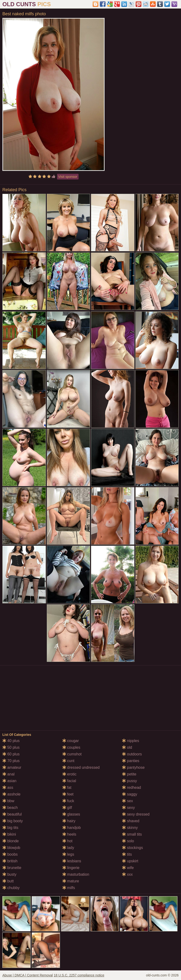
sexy (128, 808)
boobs (10, 854)
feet (68, 794)
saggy (130, 794)
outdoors (132, 754)
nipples (130, 741)
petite (129, 774)
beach (10, 808)
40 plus (11, 741)
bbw (8, 801)
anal (8, 774)
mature (71, 881)
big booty (13, 821)
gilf (67, 808)
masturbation (76, 874)
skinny (130, 828)
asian (9, 781)
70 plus (11, 761)
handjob (72, 828)
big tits (10, 828)
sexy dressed (136, 814)
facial (69, 781)
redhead (131, 788)
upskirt (130, 861)
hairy (69, 821)
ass (8, 788)
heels (69, 834)
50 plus (11, 747)
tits (127, 854)
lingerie (71, 868)
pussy (129, 781)
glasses (71, 814)
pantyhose (133, 767)
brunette (12, 868)
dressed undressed (81, 767)
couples (71, 747)
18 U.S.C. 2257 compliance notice (79, 975)
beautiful (12, 814)
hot (67, 841)
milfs (69, 888)
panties (131, 761)
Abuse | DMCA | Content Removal (28, 975)
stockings (132, 848)
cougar (71, 741)
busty (9, 874)
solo (128, 841)
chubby (11, 888)
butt (8, 881)
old (127, 747)
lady (68, 848)
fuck (68, 801)
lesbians (72, 861)
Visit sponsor (68, 177)
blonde (11, 841)
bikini (9, 834)
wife (128, 868)
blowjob (11, 848)
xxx (127, 874)
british (10, 861)
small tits (132, 834)
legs (68, 854)
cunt (68, 761)
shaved (131, 821)
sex (127, 801)
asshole (11, 794)
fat (67, 788)
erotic (69, 774)
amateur (12, 767)
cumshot (72, 754)
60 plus (11, 754)
